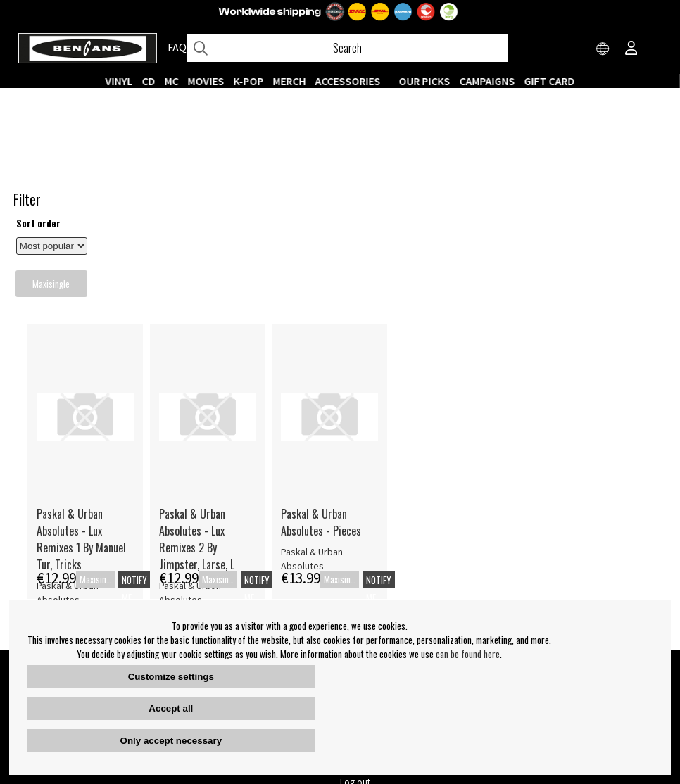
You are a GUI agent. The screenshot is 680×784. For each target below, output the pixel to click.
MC (172, 81)
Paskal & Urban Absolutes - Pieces (475, 391)
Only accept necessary (171, 741)
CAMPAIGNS (487, 81)
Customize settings (171, 677)
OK (655, 587)
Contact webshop (374, 599)
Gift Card (550, 81)
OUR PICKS (425, 81)
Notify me (289, 458)
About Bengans (206, 581)
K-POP (249, 81)
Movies (206, 81)
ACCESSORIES (348, 81)
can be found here (468, 654)
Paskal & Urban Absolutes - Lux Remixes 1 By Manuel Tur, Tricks (236, 408)
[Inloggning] (631, 49)
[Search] (347, 48)
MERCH (290, 81)
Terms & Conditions (214, 599)
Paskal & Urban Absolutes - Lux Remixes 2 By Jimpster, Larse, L (351, 408)
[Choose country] (603, 49)
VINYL (119, 81)
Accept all (171, 708)
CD (149, 81)
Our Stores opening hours (389, 581)
